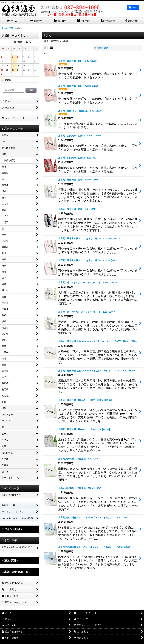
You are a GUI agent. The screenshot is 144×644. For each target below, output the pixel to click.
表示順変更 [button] (101, 48)
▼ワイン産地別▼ (12, 529)
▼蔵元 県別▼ (10, 560)
